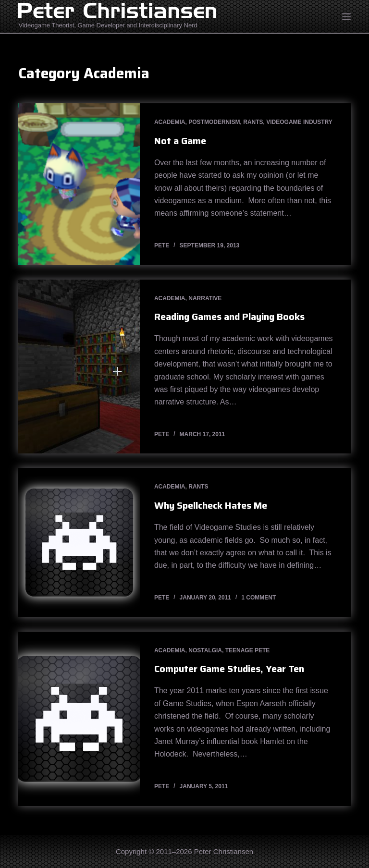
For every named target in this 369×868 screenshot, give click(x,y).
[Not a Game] (79, 184)
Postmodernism (214, 122)
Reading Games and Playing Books (229, 317)
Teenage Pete (248, 650)
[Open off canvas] (346, 17)
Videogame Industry (299, 122)
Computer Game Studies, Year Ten (229, 669)
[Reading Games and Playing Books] (79, 367)
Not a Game (180, 141)
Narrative (205, 298)
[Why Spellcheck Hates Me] (79, 542)
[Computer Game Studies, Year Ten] (79, 719)
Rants (253, 122)
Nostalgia (205, 650)
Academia (170, 122)
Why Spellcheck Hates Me (211, 505)
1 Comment (258, 598)
